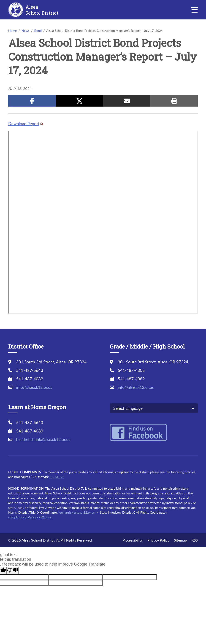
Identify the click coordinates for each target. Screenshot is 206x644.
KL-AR (59, 477)
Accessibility (133, 540)
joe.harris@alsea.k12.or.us (77, 512)
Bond (38, 31)
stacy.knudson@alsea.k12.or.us (30, 517)
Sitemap (180, 540)
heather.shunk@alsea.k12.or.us (44, 439)
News (26, 31)
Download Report (24, 123)
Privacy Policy (158, 540)
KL (51, 477)
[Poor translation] (13, 570)
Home (12, 31)
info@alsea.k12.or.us (35, 387)
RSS (195, 540)
